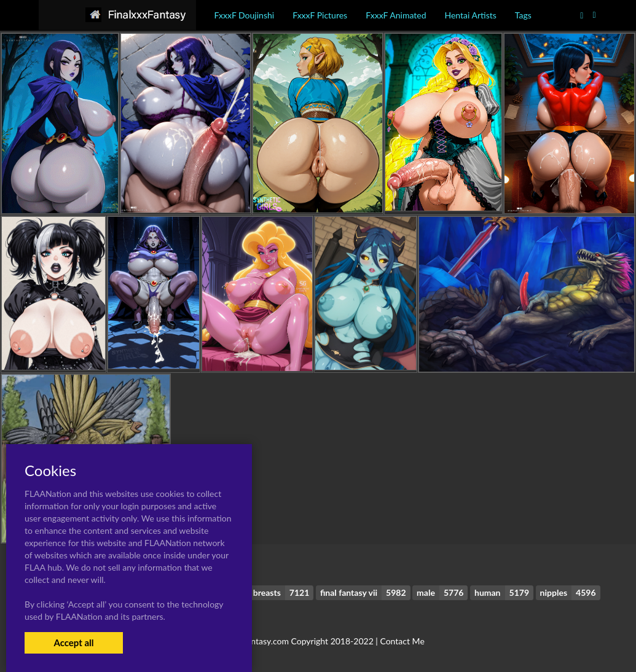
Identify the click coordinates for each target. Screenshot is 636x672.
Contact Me (402, 641)
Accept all (73, 643)
